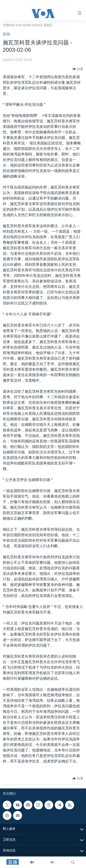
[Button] (78, 69)
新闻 (6, 34)
